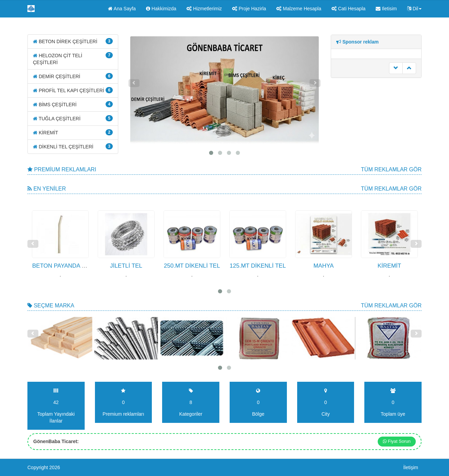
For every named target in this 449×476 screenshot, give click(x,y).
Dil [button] (414, 9)
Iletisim (386, 9)
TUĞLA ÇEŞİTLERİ (73, 118)
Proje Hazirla (249, 9)
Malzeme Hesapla (299, 9)
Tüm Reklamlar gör (391, 169)
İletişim (411, 467)
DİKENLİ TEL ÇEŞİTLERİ (73, 146)
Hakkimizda (161, 9)
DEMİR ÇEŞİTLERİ (73, 76)
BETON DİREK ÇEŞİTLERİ (73, 41)
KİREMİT (73, 132)
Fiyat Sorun (397, 441)
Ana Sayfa (122, 9)
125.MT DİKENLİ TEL (258, 266)
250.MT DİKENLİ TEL (192, 266)
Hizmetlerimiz (204, 9)
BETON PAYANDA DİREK (66, 266)
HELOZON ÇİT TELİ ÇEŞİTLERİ (73, 59)
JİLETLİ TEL (126, 266)
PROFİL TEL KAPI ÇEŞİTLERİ (73, 90)
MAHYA (323, 266)
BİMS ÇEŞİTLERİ (73, 104)
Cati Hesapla (348, 9)
